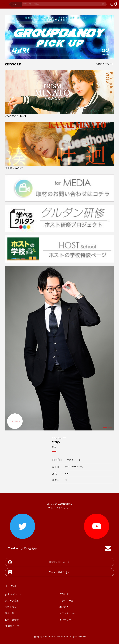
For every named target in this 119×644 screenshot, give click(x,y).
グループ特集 (12, 601)
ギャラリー (65, 620)
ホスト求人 (11, 607)
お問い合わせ (12, 620)
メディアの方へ (68, 613)
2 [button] (110, 428)
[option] (60, 348)
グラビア (64, 594)
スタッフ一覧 (66, 601)
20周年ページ (12, 626)
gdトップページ (13, 594)
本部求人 (64, 607)
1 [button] (105, 428)
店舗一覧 (9, 613)
